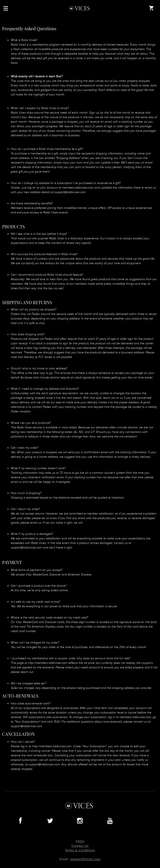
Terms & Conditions (80, 850)
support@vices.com (85, 859)
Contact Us (80, 846)
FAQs (80, 841)
